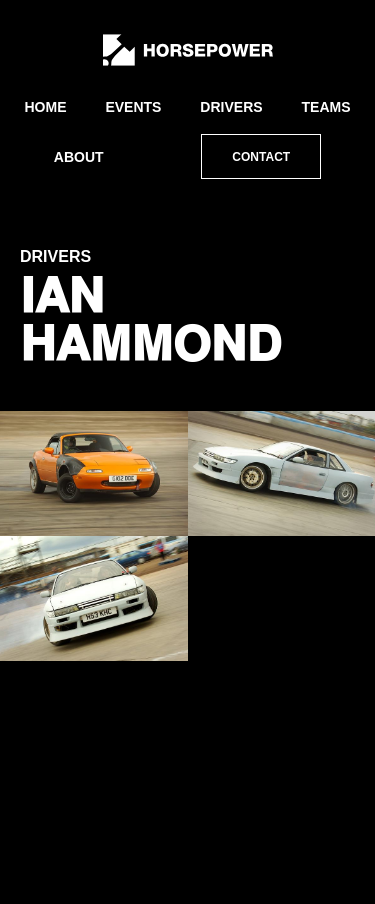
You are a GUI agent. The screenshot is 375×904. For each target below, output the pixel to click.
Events (133, 107)
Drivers (231, 107)
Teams (326, 107)
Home (45, 107)
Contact (261, 157)
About (79, 157)
